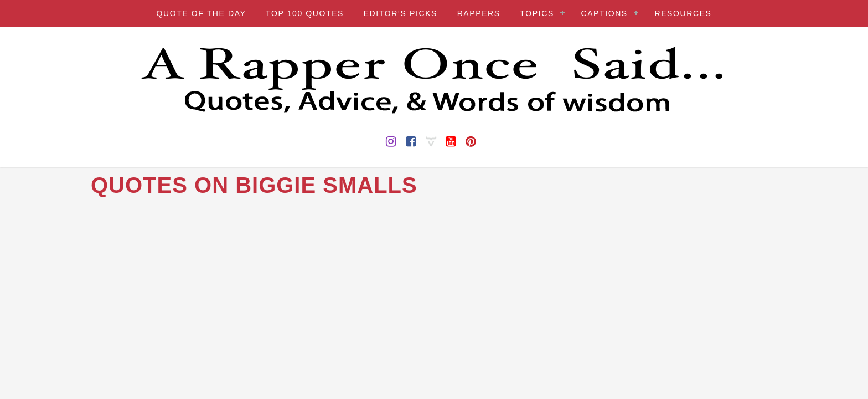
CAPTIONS (604, 13)
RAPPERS (479, 13)
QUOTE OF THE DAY (201, 13)
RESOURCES (683, 13)
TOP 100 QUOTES (305, 13)
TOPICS (537, 13)
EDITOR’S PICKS (401, 13)
